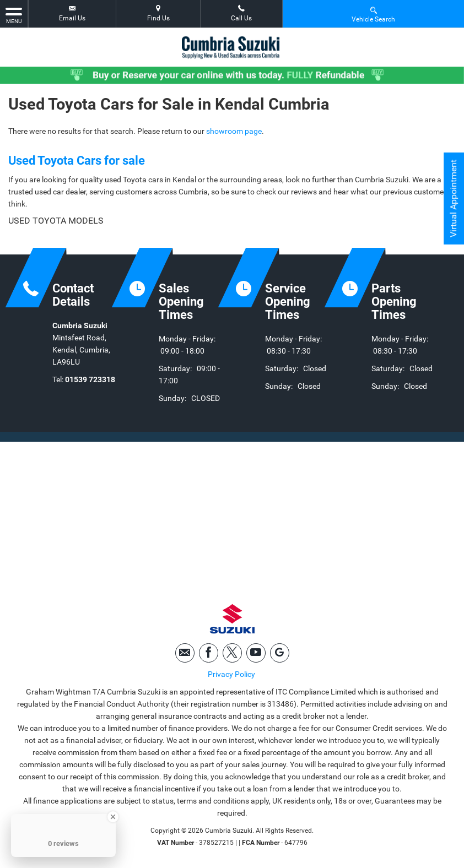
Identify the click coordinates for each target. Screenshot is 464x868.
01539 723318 (90, 379)
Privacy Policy (231, 674)
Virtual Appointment (453, 199)
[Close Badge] (113, 817)
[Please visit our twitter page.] (232, 653)
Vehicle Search (373, 14)
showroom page (234, 131)
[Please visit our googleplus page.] (280, 653)
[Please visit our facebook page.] (209, 653)
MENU (14, 15)
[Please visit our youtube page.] (256, 653)
